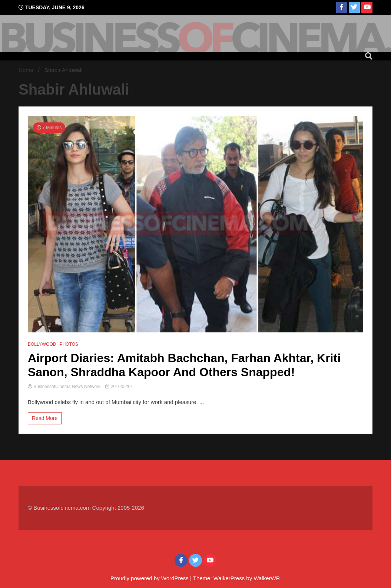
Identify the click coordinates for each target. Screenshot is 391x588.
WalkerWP (266, 578)
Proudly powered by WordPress (150, 578)
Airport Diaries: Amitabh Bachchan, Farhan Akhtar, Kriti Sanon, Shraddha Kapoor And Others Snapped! (184, 365)
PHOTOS (69, 344)
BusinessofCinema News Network (65, 387)
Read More (45, 418)
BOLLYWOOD (42, 344)
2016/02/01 (119, 387)
